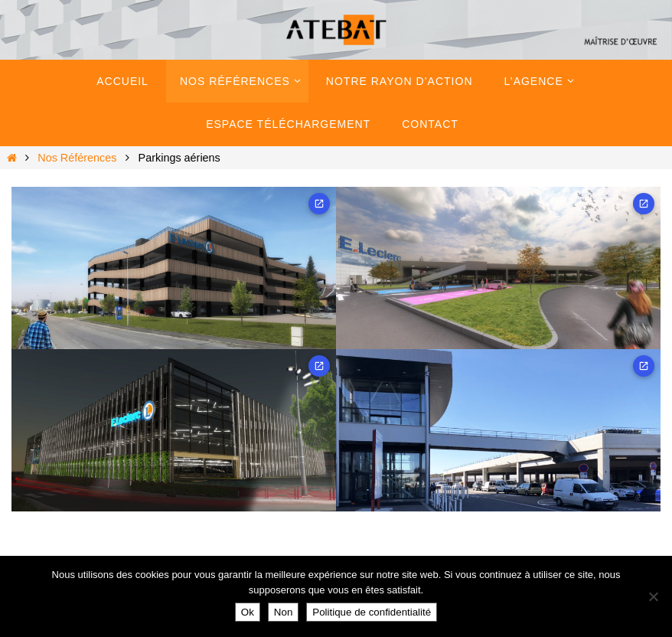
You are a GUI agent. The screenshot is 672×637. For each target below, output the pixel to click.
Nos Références (77, 158)
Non (283, 612)
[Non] (653, 596)
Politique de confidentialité (372, 612)
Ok (248, 612)
